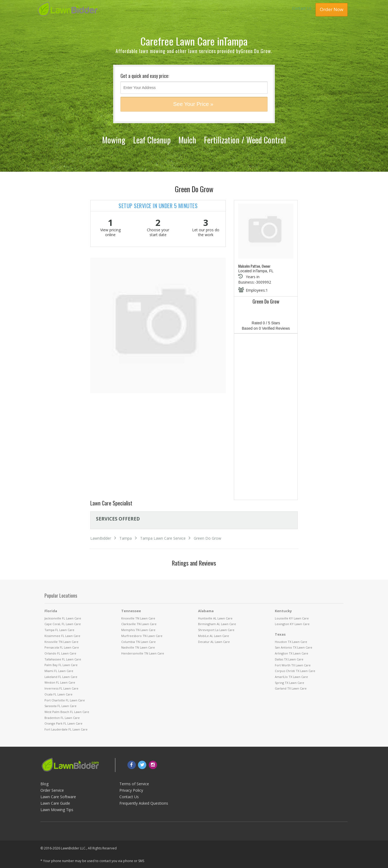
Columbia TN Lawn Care (138, 642)
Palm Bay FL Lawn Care (61, 665)
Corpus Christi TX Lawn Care (295, 671)
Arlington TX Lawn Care (292, 653)
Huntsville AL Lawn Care (215, 618)
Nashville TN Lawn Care (138, 647)
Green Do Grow (207, 538)
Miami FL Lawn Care (59, 671)
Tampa (126, 538)
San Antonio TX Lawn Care (294, 647)
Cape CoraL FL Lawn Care (63, 624)
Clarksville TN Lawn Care (139, 624)
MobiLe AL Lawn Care (214, 636)
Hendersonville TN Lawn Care (143, 653)
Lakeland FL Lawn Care (61, 677)
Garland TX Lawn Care (291, 688)
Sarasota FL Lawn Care (60, 706)
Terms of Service (134, 784)
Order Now (332, 9)
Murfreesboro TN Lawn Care (142, 636)
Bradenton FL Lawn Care (62, 718)
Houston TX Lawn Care (291, 642)
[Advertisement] (266, 418)
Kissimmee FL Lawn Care (62, 636)
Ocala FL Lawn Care (58, 694)
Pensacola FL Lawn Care (62, 647)
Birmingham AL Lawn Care (217, 624)
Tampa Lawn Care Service (163, 538)
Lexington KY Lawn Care (292, 624)
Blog (44, 784)
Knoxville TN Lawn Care (61, 642)
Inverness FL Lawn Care (61, 688)
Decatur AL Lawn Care (214, 642)
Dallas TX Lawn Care (289, 659)
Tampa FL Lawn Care (59, 630)
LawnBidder (101, 538)
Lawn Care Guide (55, 803)
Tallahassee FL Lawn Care (63, 659)
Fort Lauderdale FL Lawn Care (66, 729)
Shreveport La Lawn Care (216, 630)
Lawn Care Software (58, 797)
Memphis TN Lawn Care (138, 630)
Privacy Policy (131, 790)
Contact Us (302, 8)
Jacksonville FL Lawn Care (63, 618)
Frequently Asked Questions (144, 803)
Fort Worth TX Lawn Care (293, 665)
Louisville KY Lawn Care (292, 618)
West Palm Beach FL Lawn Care (67, 712)
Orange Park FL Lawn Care (63, 723)
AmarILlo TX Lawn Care (291, 677)
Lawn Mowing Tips (57, 810)
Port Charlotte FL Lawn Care (65, 700)
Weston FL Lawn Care (60, 682)
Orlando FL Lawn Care (60, 653)
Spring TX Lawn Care (290, 683)
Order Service (52, 790)
